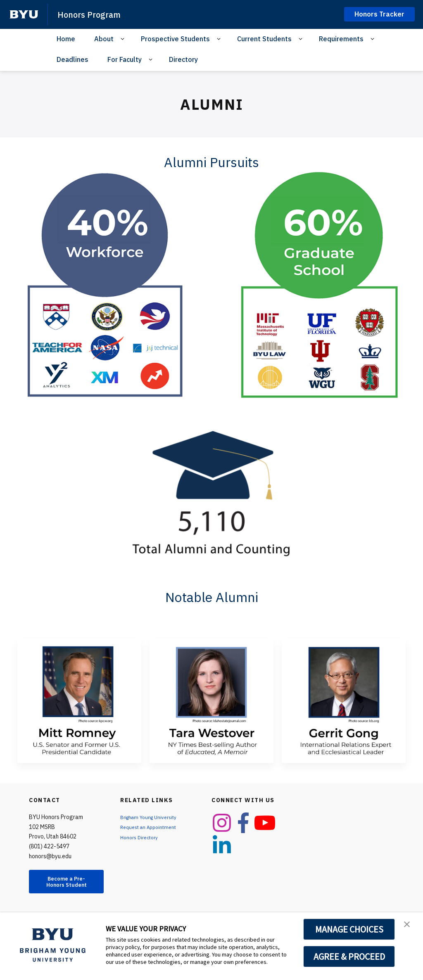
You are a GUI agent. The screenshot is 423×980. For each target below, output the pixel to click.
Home (66, 39)
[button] (409, 927)
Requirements (341, 39)
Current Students (264, 39)
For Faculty (125, 59)
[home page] (24, 14)
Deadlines (72, 59)
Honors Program (95, 14)
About (104, 39)
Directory (183, 59)
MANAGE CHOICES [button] (349, 929)
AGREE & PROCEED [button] (349, 956)
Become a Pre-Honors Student (66, 886)
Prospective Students (175, 39)
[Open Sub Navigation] (124, 39)
